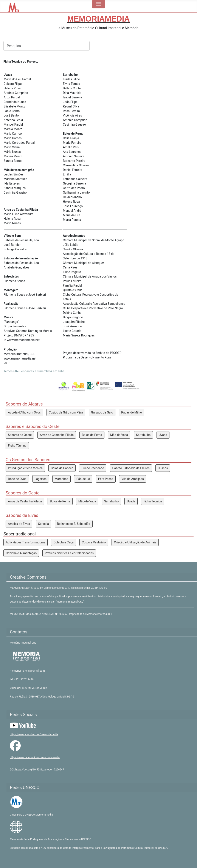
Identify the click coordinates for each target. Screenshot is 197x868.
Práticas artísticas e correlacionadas (69, 553)
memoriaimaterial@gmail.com (27, 671)
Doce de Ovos (17, 479)
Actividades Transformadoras (26, 542)
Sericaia (43, 524)
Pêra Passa (106, 479)
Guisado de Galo (102, 412)
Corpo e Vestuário (94, 542)
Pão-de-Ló (83, 479)
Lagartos (41, 479)
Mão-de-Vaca (119, 435)
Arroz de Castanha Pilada (57, 435)
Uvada (163, 435)
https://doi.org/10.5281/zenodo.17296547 (40, 770)
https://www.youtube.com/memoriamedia (34, 734)
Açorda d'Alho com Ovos (24, 412)
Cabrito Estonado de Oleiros (131, 468)
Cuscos (163, 468)
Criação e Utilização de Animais (135, 542)
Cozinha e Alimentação (21, 553)
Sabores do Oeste (20, 435)
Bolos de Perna (92, 435)
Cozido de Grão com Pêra (66, 412)
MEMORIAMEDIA (20, 588)
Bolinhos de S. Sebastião (74, 524)
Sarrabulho (143, 435)
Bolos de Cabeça (62, 468)
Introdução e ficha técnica (25, 468)
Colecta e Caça (64, 542)
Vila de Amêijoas (133, 479)
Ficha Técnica (17, 446)
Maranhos (61, 479)
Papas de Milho (132, 412)
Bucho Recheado (93, 468)
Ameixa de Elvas (19, 524)
